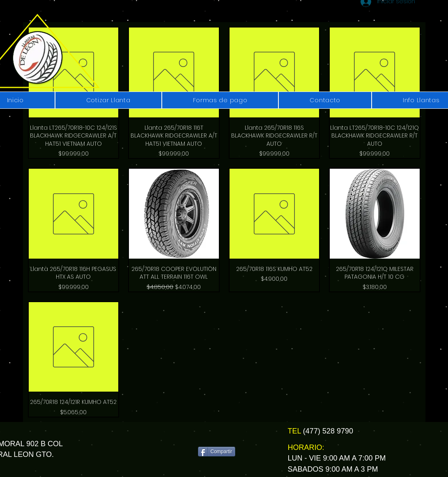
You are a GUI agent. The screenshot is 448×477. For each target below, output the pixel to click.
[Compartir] (217, 452)
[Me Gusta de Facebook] (219, 435)
